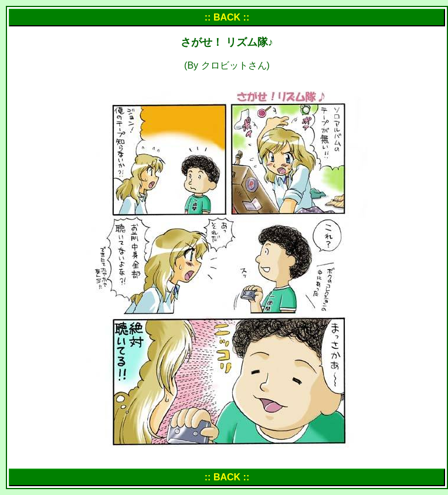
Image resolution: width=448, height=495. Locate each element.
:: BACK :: (227, 17)
